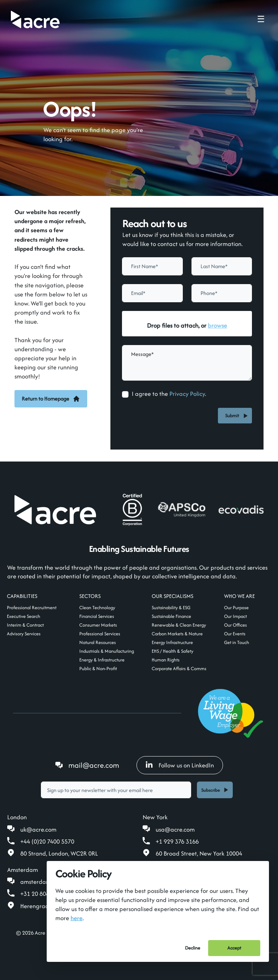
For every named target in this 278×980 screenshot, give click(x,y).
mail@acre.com (94, 765)
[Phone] (222, 293)
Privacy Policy (187, 394)
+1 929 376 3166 (177, 841)
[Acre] (35, 19)
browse (217, 325)
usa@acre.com (175, 829)
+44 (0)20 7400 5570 (47, 841)
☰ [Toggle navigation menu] (261, 19)
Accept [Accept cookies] (234, 948)
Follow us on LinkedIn (180, 765)
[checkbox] (125, 394)
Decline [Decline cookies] (193, 948)
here (77, 918)
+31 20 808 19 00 (43, 894)
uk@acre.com (38, 829)
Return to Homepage (51, 399)
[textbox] (152, 266)
